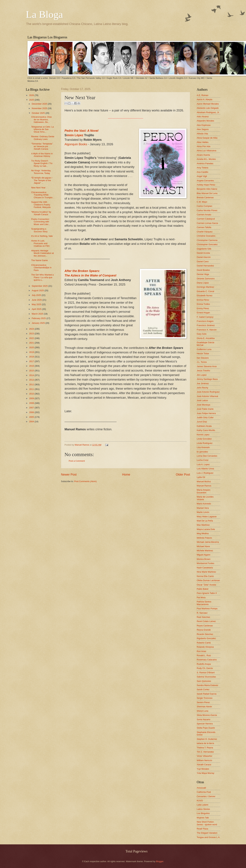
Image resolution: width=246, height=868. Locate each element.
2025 (32, 100)
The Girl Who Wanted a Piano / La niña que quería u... (42, 277)
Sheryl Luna (203, 711)
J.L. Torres (202, 362)
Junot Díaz (202, 422)
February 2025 (39, 318)
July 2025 (37, 295)
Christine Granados (206, 236)
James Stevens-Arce (207, 366)
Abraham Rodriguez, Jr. (208, 112)
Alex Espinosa (204, 125)
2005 (32, 417)
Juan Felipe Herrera (206, 413)
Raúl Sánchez (203, 617)
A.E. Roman (203, 95)
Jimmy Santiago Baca (207, 379)
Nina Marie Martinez (206, 572)
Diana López (203, 283)
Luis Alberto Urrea (205, 469)
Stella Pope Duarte (206, 728)
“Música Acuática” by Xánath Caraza (41, 213)
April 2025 (37, 309)
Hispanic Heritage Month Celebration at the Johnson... (42, 253)
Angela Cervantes (205, 181)
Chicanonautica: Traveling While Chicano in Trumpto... (43, 195)
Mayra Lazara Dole (206, 529)
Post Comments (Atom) (85, 481)
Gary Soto (202, 334)
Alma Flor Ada (204, 146)
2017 (32, 361)
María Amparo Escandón (204, 491)
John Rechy (202, 388)
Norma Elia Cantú (205, 576)
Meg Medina (203, 533)
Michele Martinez (205, 551)
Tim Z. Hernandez (205, 752)
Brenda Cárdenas (205, 197)
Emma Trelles (203, 304)
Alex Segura (203, 129)
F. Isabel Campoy (205, 317)
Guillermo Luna (204, 349)
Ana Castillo (203, 172)
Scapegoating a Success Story (39, 230)
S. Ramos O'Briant (206, 673)
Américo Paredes (205, 163)
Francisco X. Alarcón (207, 330)
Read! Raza (202, 829)
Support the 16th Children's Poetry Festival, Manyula (41, 205)
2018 (32, 357)
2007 (32, 408)
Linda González (204, 439)
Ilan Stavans (203, 358)
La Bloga (44, 14)
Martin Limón (203, 512)
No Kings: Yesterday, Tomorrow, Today (41, 172)
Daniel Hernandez (205, 266)
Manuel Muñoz (204, 482)
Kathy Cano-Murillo (206, 430)
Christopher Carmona (207, 240)
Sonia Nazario (204, 719)
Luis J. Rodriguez (205, 473)
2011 (32, 389)
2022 (32, 338)
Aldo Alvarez (203, 117)
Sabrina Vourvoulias (206, 677)
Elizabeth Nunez (205, 296)
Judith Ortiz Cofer (205, 417)
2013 (32, 380)
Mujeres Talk (203, 818)
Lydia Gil (201, 477)
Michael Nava (203, 546)
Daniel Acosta (203, 253)
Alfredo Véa (202, 134)
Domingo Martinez (205, 287)
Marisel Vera (203, 508)
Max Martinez (203, 525)
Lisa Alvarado (203, 447)
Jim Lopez (202, 375)
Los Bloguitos (203, 813)
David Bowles (203, 270)
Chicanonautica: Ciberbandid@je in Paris (41, 268)
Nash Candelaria (205, 568)
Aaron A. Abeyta (204, 99)
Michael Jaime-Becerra (208, 542)
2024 (32, 329)
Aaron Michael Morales (208, 104)
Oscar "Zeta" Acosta (206, 585)
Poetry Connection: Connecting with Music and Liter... (41, 222)
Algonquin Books (76, 144)
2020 (32, 347)
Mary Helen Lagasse (207, 517)
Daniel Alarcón (204, 257)
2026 (32, 95)
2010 (32, 394)
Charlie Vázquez (205, 232)
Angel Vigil (202, 176)
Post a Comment (77, 461)
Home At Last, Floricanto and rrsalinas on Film (40, 243)
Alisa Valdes (203, 142)
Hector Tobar (203, 353)
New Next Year (38, 188)
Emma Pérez (203, 300)
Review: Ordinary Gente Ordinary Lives (43, 138)
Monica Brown (204, 559)
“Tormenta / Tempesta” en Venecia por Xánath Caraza (42, 146)
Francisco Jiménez (206, 325)
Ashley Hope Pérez (206, 185)
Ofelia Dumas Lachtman (208, 580)
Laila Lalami (203, 805)
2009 (32, 398)
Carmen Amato (204, 215)
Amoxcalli (201, 788)
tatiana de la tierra (205, 743)
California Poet (204, 792)
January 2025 (39, 323)
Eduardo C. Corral (205, 291)
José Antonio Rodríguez (208, 392)
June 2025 (37, 300)
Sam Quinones (204, 681)
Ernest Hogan (203, 313)
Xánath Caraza (204, 765)
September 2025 (40, 286)
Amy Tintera (203, 168)
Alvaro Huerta (203, 155)
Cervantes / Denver (206, 796)
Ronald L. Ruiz (204, 655)
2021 (32, 343)
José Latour (202, 400)
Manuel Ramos (82, 445)
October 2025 (39, 113)
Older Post (183, 475)
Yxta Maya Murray (205, 773)
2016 (32, 366)
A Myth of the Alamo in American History (42, 155)
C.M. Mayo (202, 202)
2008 (32, 403)
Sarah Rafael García (207, 694)
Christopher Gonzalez (207, 244)
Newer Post (69, 475)
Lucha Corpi (203, 460)
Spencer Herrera (205, 724)
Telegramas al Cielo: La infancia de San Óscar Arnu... (42, 129)
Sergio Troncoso (205, 698)
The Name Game (39, 260)
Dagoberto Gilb (204, 249)
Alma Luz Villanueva (206, 151)
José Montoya (203, 405)
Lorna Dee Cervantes (207, 456)
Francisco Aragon (205, 321)
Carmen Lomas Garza (207, 223)
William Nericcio (204, 760)
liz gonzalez (202, 452)
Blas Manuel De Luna (207, 193)
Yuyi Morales (203, 769)
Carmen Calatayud (206, 219)
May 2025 (37, 304)
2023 (32, 334)
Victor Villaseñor (205, 756)
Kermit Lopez (203, 435)
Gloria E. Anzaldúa (206, 338)
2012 (32, 384)
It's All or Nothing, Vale (42, 236)
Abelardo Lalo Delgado (208, 108)
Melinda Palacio (204, 538)
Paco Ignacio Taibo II (207, 593)
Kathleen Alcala (204, 426)
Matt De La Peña (205, 521)
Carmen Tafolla (204, 227)
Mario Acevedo (204, 504)
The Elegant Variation (207, 833)
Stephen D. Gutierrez (207, 739)
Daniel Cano (203, 261)
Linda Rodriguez (205, 443)
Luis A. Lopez (203, 464)
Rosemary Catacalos (207, 660)
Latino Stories (203, 809)
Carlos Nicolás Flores (207, 210)
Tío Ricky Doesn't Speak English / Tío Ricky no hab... (42, 163)
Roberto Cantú (204, 643)
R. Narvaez (202, 613)
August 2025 (38, 290)
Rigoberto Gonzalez (206, 638)
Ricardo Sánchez (205, 634)
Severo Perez (203, 702)
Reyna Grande (204, 630)
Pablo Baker (203, 589)
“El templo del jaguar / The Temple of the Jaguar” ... (42, 180)
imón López (75, 135)
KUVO (200, 801)
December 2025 (40, 104)
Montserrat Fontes (205, 563)
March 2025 (38, 314)
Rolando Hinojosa (205, 647)
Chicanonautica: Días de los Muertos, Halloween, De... (41, 119)
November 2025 (40, 108)
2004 (32, 422)
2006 (32, 412)
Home (126, 475)
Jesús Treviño (203, 371)
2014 (32, 375)
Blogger (160, 861)
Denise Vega (203, 274)
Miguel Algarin (204, 555)
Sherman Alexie (204, 707)
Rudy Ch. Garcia (205, 668)
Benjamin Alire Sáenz (207, 189)
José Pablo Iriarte (205, 409)
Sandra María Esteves (207, 685)
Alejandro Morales (205, 121)
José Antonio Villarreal (207, 396)
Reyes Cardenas (205, 626)
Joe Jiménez (203, 383)
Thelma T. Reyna (205, 748)
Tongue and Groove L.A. (208, 837)
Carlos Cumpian (204, 206)
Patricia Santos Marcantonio (204, 603)
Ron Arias (201, 651)
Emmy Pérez (203, 308)
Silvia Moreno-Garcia (207, 715)
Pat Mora (201, 597)
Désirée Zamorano (206, 279)
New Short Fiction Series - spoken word (207, 823)
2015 (32, 371)
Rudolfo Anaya (204, 664)
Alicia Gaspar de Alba (207, 138)
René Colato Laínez (206, 621)
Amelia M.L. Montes (206, 159)
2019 (32, 352)
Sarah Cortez (203, 689)
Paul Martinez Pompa (207, 609)
